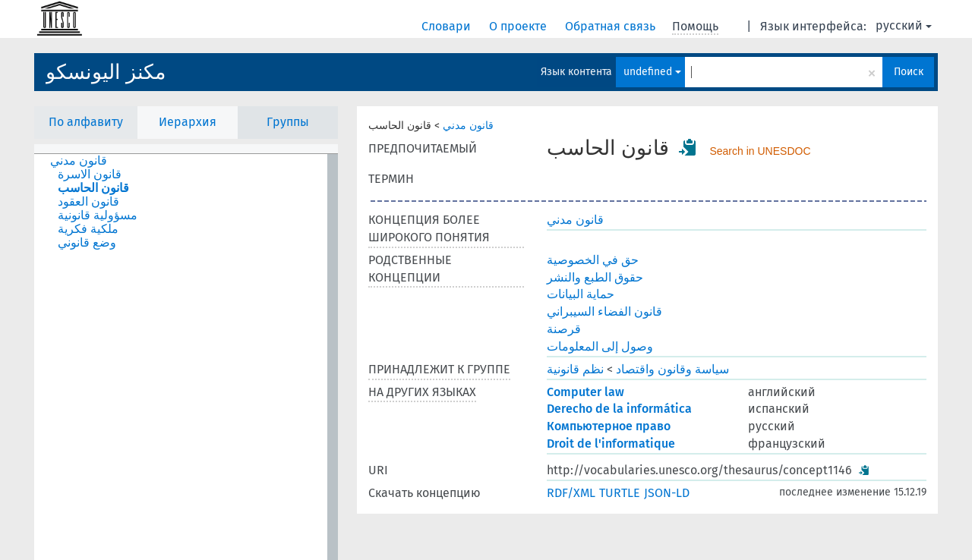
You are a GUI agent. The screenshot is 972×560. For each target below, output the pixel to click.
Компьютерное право (609, 426)
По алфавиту (86, 122)
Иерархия (188, 122)
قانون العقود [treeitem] (88, 202)
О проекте (519, 26)
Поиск (909, 72)
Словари (448, 26)
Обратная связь (612, 26)
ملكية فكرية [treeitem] (88, 229)
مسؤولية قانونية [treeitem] (98, 216)
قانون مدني (468, 126)
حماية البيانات (581, 294)
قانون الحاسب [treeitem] (93, 188)
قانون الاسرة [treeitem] (90, 175)
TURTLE (620, 493)
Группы (288, 122)
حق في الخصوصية (593, 260)
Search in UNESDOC (760, 151)
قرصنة (564, 329)
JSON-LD (667, 493)
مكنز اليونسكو (106, 72)
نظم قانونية (575, 369)
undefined (652, 72)
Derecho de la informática (619, 409)
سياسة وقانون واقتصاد (672, 369)
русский (904, 25)
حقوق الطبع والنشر (595, 277)
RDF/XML (571, 493)
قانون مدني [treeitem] (79, 161)
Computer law (585, 392)
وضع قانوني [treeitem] (87, 243)
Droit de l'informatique (611, 444)
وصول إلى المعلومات (600, 346)
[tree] (186, 357)
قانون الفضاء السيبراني (604, 311)
